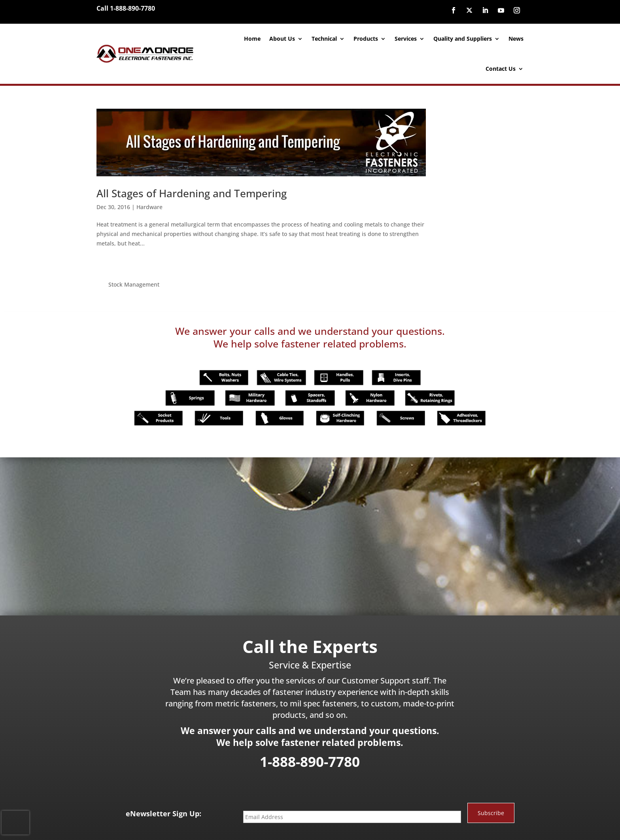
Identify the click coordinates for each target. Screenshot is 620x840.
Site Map (417, 826)
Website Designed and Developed (300, 826)
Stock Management (464, 113)
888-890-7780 (369, 811)
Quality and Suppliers (463, 39)
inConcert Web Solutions (374, 826)
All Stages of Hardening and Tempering (192, 191)
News (516, 39)
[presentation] (15, 823)
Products (366, 39)
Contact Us (501, 69)
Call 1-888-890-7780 (126, 8)
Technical (324, 39)
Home (252, 39)
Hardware (149, 204)
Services (406, 39)
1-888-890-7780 (310, 728)
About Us (282, 39)
